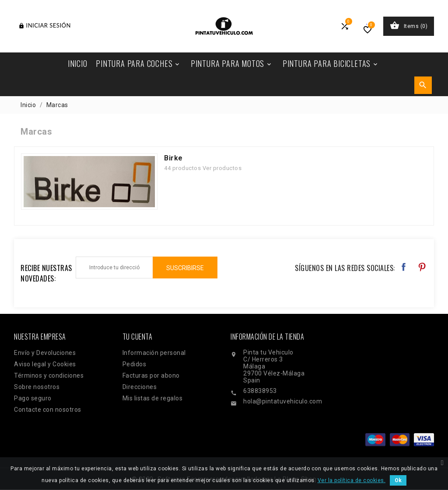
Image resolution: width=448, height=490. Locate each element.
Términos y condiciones (49, 375)
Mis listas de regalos (153, 398)
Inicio (78, 63)
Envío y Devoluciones (45, 353)
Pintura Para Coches (138, 63)
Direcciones (140, 387)
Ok (398, 480)
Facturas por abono (151, 375)
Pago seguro (33, 398)
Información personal (154, 353)
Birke (173, 158)
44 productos (182, 168)
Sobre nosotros (37, 387)
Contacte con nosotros (48, 410)
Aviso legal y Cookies (45, 364)
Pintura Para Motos (232, 63)
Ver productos (222, 168)
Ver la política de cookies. (352, 480)
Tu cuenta (138, 337)
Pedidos (135, 364)
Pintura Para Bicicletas (331, 63)
